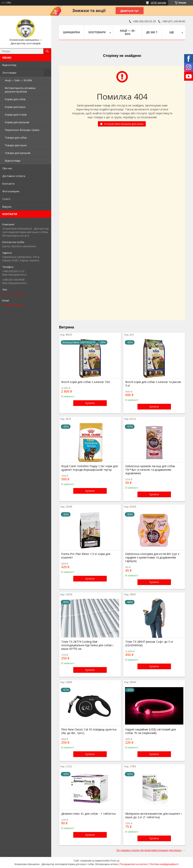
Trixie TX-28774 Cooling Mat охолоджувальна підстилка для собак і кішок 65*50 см (87, 645)
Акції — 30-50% (128, 32)
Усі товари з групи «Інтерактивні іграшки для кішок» (149, 850)
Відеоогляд (9, 65)
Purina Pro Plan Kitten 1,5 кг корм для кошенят (86, 556)
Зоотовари (9, 73)
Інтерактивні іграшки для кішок (124, 124)
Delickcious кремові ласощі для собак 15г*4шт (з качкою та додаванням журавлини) (150, 470)
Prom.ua (115, 861)
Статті (6, 199)
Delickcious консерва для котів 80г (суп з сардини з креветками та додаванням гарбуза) (152, 557)
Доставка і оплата (14, 176)
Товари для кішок (16, 145)
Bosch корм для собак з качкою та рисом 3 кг (153, 384)
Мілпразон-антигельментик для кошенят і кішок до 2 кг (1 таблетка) (153, 815)
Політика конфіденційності (164, 864)
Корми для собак (15, 99)
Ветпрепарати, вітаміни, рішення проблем (20, 90)
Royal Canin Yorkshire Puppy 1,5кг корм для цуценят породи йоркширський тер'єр (90, 468)
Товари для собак (16, 138)
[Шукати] (47, 51)
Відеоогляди (13, 161)
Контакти (8, 184)
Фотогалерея (11, 191)
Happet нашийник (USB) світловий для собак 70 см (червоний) (151, 731)
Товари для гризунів (18, 153)
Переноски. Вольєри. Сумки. (22, 130)
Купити (90, 403)
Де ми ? (152, 32)
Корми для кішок (15, 107)
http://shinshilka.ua (14, 294)
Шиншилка (72, 32)
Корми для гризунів (17, 122)
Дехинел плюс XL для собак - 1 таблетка (88, 814)
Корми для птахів (16, 115)
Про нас (7, 168)
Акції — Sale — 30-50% (18, 80)
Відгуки (7, 207)
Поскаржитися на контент (134, 864)
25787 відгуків (158, 3)
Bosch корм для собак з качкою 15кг (86, 382)
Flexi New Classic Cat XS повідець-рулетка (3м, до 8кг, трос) (89, 731)
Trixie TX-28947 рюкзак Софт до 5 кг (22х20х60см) (149, 643)
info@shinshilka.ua (14, 305)
